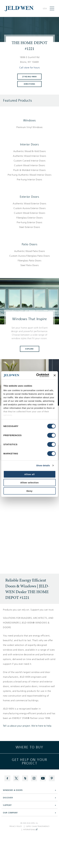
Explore (29, 349)
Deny (29, 491)
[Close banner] (55, 375)
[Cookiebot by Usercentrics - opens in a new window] (37, 375)
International (30, 830)
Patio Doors (30, 244)
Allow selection (29, 483)
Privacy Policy (16, 826)
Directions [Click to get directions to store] (29, 84)
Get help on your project (29, 761)
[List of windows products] (29, 127)
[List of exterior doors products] (29, 215)
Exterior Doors (29, 197)
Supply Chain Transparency (38, 826)
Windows (29, 120)
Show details (43, 465)
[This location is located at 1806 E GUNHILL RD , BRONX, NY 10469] (29, 60)
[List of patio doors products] (29, 258)
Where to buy (29, 747)
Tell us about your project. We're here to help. (28, 726)
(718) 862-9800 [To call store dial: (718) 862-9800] (29, 77)
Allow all (30, 474)
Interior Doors (29, 144)
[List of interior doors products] (29, 165)
